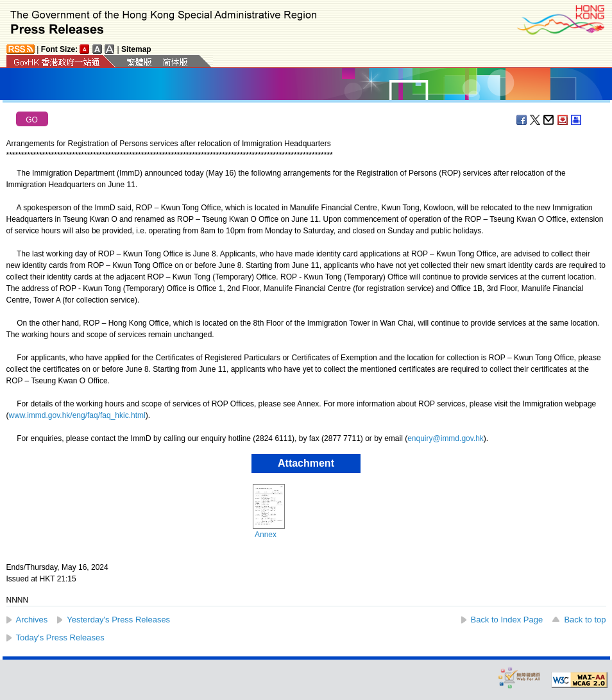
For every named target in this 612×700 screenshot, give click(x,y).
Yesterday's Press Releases (118, 620)
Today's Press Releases (60, 637)
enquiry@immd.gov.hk (446, 438)
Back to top (585, 620)
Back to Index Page (507, 620)
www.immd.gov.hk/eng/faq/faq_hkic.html (77, 415)
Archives (32, 620)
